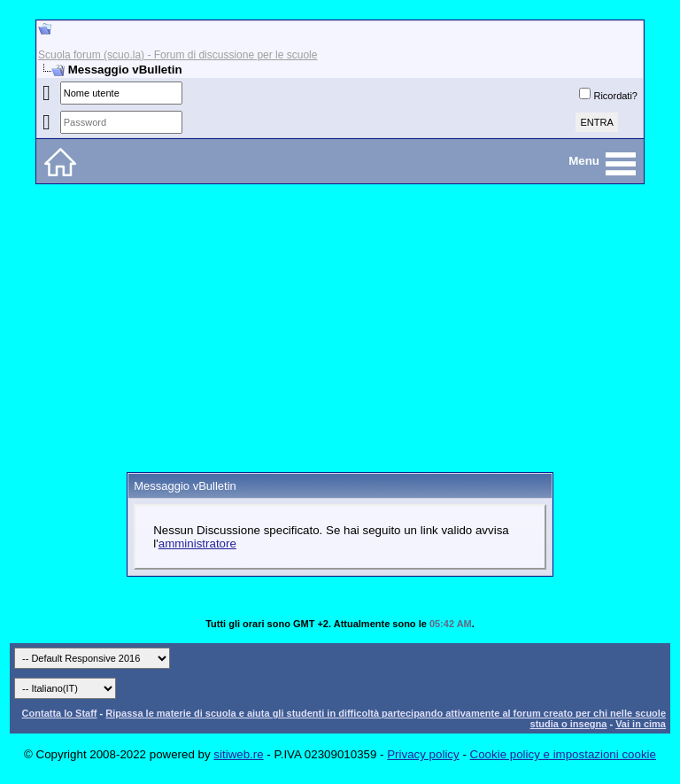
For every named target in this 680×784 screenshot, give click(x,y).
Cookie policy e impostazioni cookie (563, 754)
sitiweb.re (238, 754)
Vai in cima (641, 724)
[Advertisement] (340, 335)
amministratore (197, 543)
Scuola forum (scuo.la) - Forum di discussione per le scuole (178, 55)
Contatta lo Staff (60, 713)
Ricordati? (608, 96)
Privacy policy (423, 754)
